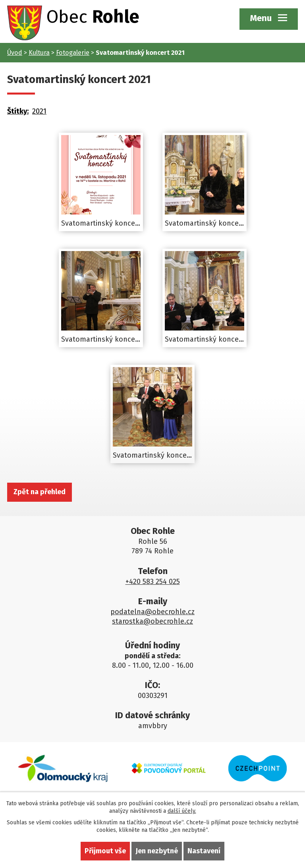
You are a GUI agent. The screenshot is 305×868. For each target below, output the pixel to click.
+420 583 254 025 (153, 582)
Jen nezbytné (157, 851)
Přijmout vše (105, 851)
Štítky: (18, 111)
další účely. (182, 811)
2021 (39, 111)
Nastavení (204, 851)
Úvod (15, 53)
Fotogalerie (73, 53)
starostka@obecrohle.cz (152, 621)
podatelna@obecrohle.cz (152, 612)
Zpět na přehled (40, 492)
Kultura (39, 53)
